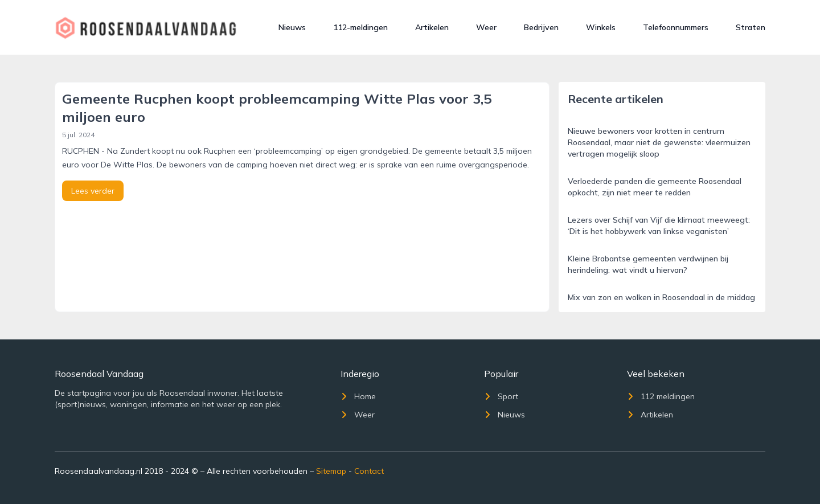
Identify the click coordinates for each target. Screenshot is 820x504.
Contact (369, 471)
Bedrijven (541, 27)
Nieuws (292, 27)
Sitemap (331, 471)
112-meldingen (360, 27)
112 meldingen (661, 396)
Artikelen (432, 27)
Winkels (601, 27)
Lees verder (93, 191)
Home (358, 396)
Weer (486, 27)
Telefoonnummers (676, 27)
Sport (501, 396)
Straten (751, 27)
